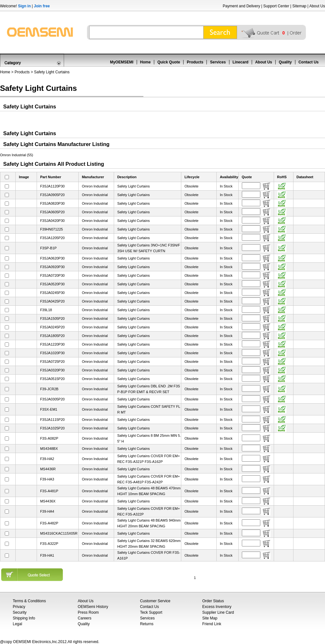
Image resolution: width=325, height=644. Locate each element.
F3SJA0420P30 (52, 221)
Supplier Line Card (218, 612)
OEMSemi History (93, 607)
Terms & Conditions (29, 601)
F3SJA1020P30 (52, 353)
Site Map (210, 618)
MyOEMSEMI (122, 62)
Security (20, 612)
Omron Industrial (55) (17, 155)
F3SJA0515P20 (52, 379)
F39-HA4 (47, 511)
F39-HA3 (47, 479)
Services (218, 62)
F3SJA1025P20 (52, 428)
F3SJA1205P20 (52, 238)
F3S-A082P (49, 438)
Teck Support (151, 612)
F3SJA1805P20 (52, 336)
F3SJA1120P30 (52, 186)
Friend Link (212, 624)
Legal (17, 624)
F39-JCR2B (49, 389)
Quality (285, 62)
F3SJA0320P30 (52, 370)
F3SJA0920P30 (52, 267)
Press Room (88, 612)
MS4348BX (49, 449)
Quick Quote (169, 62)
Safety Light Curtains (52, 72)
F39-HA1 (47, 555)
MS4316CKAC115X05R (59, 533)
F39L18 (46, 310)
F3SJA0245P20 (52, 327)
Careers (85, 618)
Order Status (213, 601)
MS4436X (48, 501)
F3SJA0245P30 (52, 293)
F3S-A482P (49, 523)
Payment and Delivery (241, 6)
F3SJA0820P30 (52, 203)
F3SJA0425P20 (52, 301)
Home (145, 62)
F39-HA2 (47, 459)
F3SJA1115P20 (52, 420)
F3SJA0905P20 (52, 195)
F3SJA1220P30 (52, 344)
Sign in (24, 6)
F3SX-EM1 (49, 409)
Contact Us (309, 62)
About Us (317, 6)
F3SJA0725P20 (52, 362)
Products (195, 62)
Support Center (276, 6)
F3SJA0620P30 (52, 258)
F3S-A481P (49, 491)
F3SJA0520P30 (52, 284)
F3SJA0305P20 (52, 399)
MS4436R (48, 469)
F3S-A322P (49, 544)
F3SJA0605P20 (52, 212)
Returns (147, 624)
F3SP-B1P (48, 248)
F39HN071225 (52, 229)
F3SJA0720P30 (52, 275)
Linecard (241, 62)
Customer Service (155, 601)
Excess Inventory (217, 607)
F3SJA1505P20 (52, 318)
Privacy (19, 607)
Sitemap (299, 6)
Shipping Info (24, 618)
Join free (42, 6)
